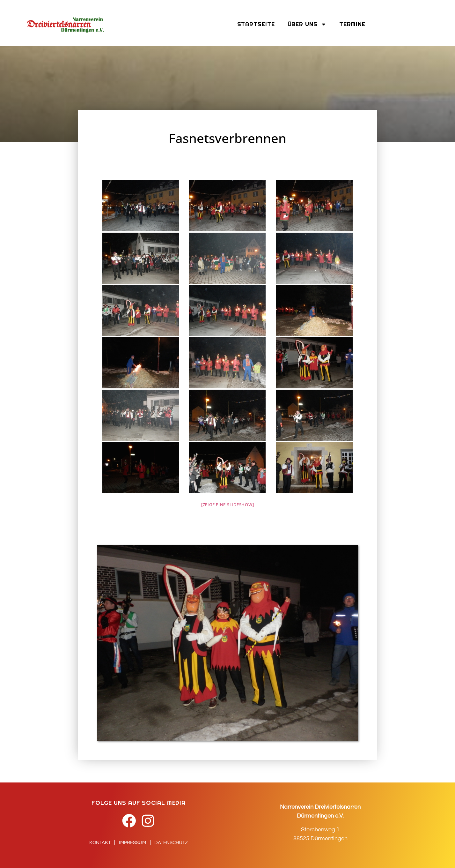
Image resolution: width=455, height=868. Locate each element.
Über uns (307, 24)
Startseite (256, 24)
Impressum (132, 843)
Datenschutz (171, 843)
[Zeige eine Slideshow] (228, 505)
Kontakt (100, 843)
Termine (352, 24)
